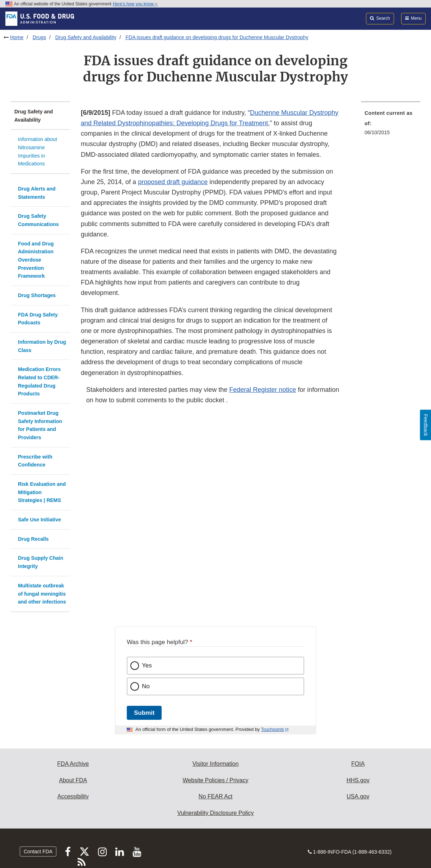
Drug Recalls (33, 539)
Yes (147, 665)
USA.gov (358, 796)
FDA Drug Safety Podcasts (38, 319)
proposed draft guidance (173, 182)
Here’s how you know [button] (135, 4)
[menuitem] (391, 125)
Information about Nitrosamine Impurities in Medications (38, 151)
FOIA (358, 764)
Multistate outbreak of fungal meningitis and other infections (42, 594)
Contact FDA (38, 851)
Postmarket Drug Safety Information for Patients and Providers (40, 425)
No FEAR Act (215, 796)
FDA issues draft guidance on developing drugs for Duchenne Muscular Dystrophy (217, 37)
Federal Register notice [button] (263, 390)
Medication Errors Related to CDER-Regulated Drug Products (39, 381)
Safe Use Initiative (40, 520)
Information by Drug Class (42, 346)
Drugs (39, 37)
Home (17, 37)
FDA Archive (73, 764)
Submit (144, 713)
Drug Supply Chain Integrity (41, 562)
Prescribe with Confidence (35, 461)
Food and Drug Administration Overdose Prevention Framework (36, 260)
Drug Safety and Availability (86, 37)
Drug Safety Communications (38, 220)
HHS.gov (358, 780)
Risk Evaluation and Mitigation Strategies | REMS (42, 492)
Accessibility (73, 796)
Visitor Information (216, 764)
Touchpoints (273, 729)
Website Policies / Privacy (216, 780)
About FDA (73, 780)
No (146, 686)
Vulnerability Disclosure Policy (216, 813)
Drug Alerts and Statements (37, 193)
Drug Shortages (37, 295)
